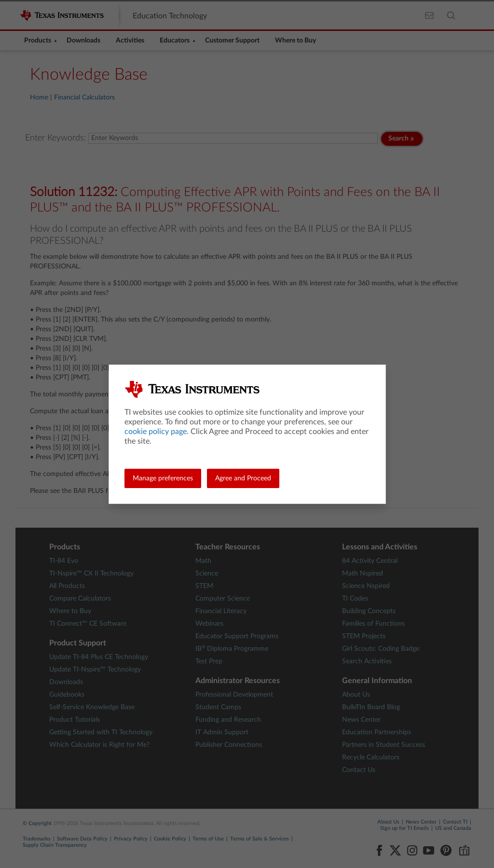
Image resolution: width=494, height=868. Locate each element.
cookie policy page (156, 432)
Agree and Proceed (243, 478)
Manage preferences (163, 478)
